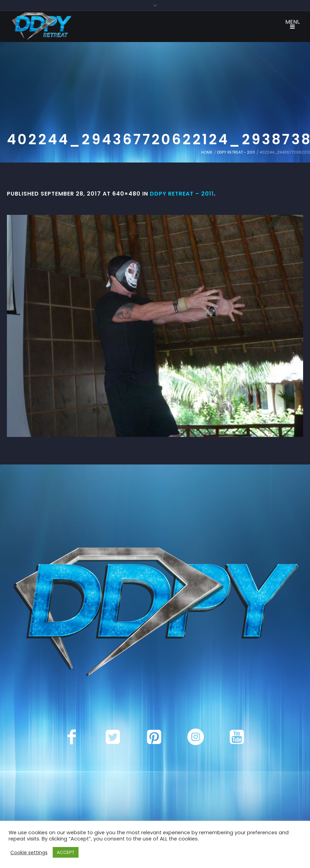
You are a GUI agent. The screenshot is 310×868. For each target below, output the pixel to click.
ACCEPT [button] (66, 852)
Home (207, 152)
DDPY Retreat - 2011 (236, 152)
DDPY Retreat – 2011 (182, 194)
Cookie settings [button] (29, 853)
